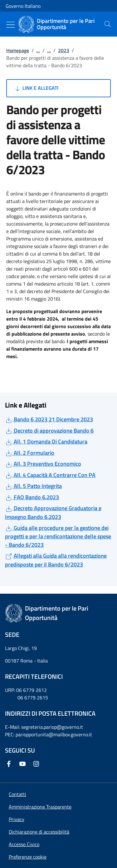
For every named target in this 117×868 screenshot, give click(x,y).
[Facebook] (10, 764)
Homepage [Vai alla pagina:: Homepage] (18, 50)
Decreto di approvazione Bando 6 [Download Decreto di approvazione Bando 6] (49, 431)
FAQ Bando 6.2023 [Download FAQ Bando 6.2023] (32, 497)
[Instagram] (37, 764)
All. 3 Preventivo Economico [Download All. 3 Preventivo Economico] (43, 464)
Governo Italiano (23, 6)
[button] (28, 857)
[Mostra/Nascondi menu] (11, 25)
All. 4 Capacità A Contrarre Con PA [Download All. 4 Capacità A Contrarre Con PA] (50, 475)
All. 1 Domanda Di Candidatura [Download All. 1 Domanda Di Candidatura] (46, 442)
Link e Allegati (36, 88)
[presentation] (108, 24)
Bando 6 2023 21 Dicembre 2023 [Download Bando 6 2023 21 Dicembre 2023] (49, 419)
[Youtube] (24, 764)
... (38, 50)
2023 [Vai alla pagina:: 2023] (64, 50)
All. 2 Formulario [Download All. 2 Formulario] (30, 453)
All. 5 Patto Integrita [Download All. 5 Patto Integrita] (33, 486)
